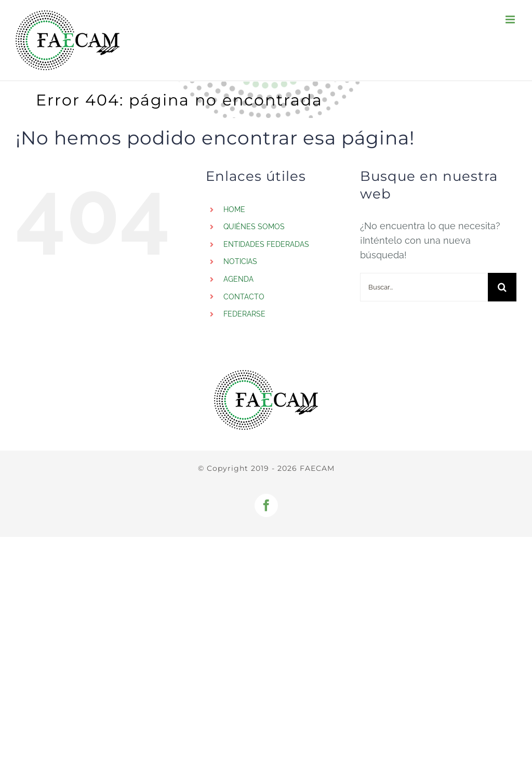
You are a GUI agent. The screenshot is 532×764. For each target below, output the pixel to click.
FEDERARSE (244, 314)
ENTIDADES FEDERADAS (266, 244)
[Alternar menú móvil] (511, 19)
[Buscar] (502, 287)
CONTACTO (244, 297)
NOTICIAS (240, 261)
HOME (234, 209)
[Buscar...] (424, 287)
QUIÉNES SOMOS (254, 227)
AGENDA (238, 279)
